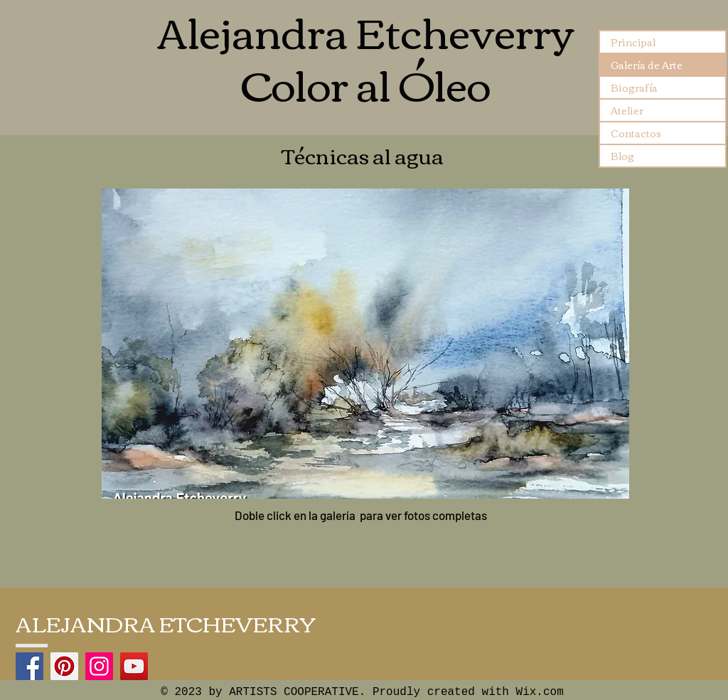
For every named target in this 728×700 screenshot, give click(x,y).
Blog (622, 156)
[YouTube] (134, 666)
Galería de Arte (647, 65)
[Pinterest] (64, 666)
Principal (633, 42)
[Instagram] (99, 666)
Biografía (634, 87)
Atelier (627, 110)
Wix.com (540, 692)
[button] (365, 344)
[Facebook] (30, 666)
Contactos (636, 133)
